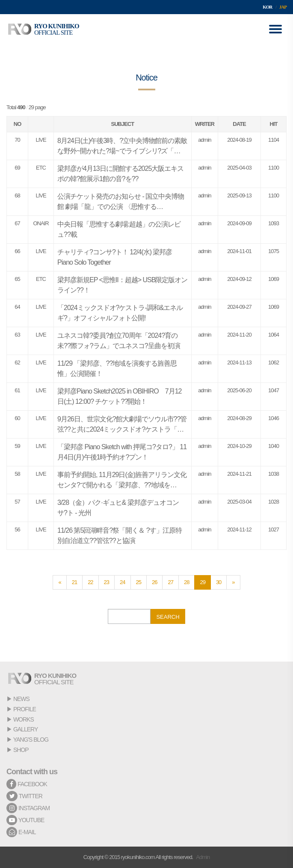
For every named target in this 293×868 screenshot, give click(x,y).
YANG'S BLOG (31, 740)
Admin (203, 857)
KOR (267, 7)
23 (107, 582)
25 (139, 582)
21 (74, 582)
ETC (41, 168)
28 (186, 582)
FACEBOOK (27, 784)
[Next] (233, 582)
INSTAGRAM (28, 808)
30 (219, 582)
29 (202, 582)
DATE (239, 124)
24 (122, 582)
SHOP (21, 750)
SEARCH (168, 617)
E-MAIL (21, 832)
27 (170, 582)
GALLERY (25, 729)
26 (154, 582)
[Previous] (59, 582)
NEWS (21, 699)
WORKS (24, 719)
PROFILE (25, 709)
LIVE (41, 140)
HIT (274, 124)
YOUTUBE (25, 820)
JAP (283, 7)
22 (90, 582)
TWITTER (24, 796)
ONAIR (41, 223)
